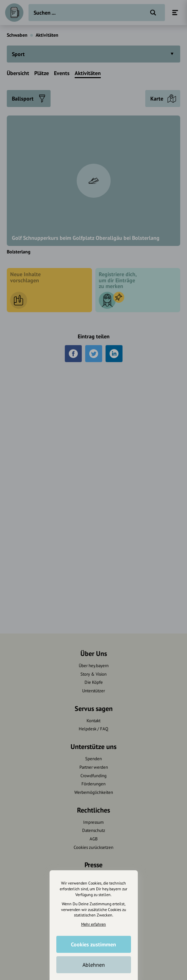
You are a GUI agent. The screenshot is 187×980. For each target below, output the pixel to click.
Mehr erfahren (93, 924)
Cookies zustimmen (93, 944)
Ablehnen (94, 965)
